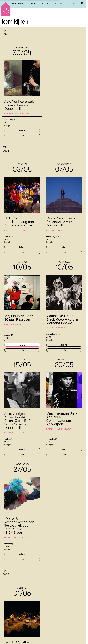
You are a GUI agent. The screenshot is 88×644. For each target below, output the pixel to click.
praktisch (71, 3)
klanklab (32, 3)
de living (45, 3)
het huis (58, 3)
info (22, 136)
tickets (22, 130)
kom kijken (17, 3)
